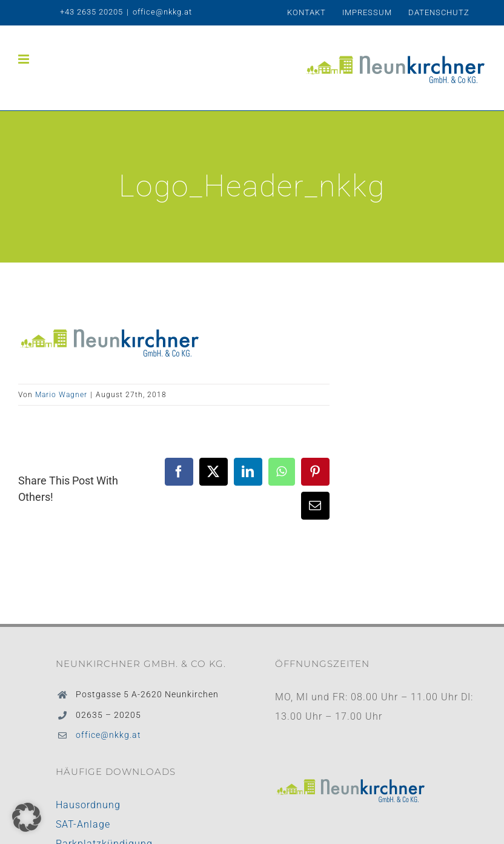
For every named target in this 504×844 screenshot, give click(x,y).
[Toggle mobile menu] (25, 59)
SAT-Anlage (83, 824)
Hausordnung (88, 805)
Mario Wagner (61, 395)
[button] (27, 817)
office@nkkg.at (162, 12)
